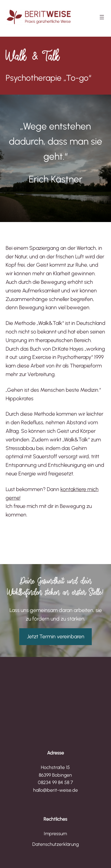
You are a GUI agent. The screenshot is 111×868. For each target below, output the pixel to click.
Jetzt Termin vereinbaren (56, 637)
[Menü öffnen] (102, 17)
